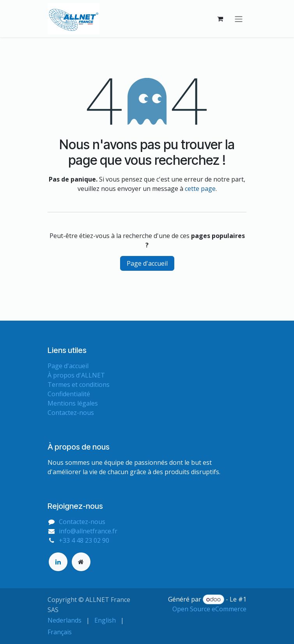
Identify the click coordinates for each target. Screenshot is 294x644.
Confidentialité (69, 394)
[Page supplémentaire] (81, 562)
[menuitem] (65, 620)
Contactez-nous (71, 413)
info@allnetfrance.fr (88, 531)
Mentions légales (73, 403)
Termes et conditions (79, 385)
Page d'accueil (147, 263)
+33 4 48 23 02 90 (84, 540)
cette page (200, 189)
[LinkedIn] (58, 562)
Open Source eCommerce (209, 609)
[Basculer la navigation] (239, 19)
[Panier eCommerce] (220, 19)
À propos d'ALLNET (76, 375)
